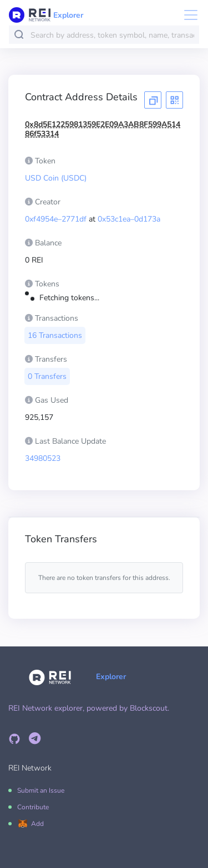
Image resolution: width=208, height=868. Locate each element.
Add (37, 824)
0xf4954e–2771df (56, 219)
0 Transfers (47, 376)
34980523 (43, 458)
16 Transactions (55, 335)
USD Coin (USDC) (56, 178)
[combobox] (112, 35)
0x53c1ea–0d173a (129, 219)
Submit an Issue (41, 790)
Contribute (33, 807)
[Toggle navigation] (187, 15)
